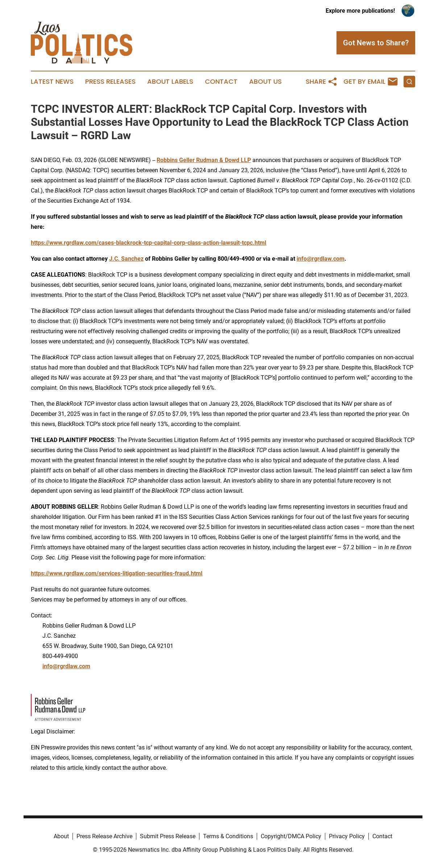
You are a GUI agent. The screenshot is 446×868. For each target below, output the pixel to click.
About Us (265, 82)
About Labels (170, 82)
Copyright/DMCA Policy (291, 836)
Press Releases (110, 82)
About (61, 836)
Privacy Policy (347, 836)
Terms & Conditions (228, 836)
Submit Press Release (168, 836)
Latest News (52, 82)
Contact (221, 82)
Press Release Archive (104, 836)
